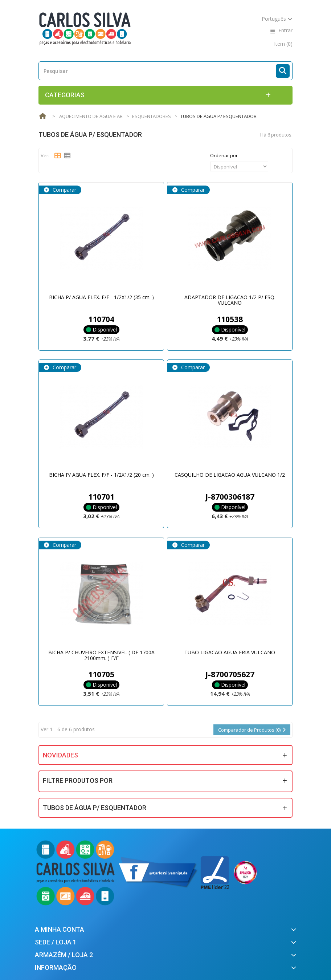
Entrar (285, 30)
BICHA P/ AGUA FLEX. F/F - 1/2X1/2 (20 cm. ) (101, 475)
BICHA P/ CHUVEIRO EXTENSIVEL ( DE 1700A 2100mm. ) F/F (101, 655)
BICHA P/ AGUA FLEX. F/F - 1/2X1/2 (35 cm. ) (101, 297)
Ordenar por (224, 155)
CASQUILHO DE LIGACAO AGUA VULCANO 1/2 (230, 475)
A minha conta (60, 929)
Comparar (64, 190)
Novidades (60, 755)
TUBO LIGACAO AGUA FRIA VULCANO (230, 652)
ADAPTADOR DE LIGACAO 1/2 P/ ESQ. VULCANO (230, 300)
